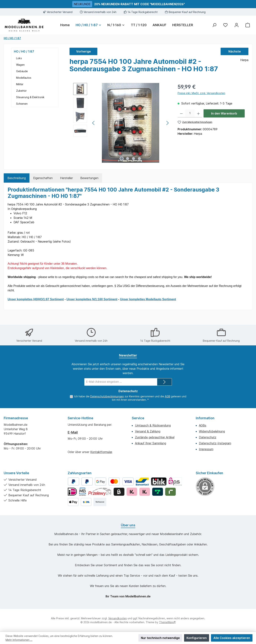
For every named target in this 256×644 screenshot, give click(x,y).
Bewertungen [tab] (89, 178)
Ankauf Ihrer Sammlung (151, 443)
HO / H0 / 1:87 (24, 51)
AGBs (203, 425)
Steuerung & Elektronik (30, 97)
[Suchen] (214, 25)
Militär (20, 84)
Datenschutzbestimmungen (107, 396)
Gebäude (22, 71)
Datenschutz (208, 437)
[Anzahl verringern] (181, 113)
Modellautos (24, 78)
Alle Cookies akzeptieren (232, 638)
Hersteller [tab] (66, 178)
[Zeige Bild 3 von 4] (133, 158)
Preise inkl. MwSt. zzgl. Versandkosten (201, 93)
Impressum (206, 449)
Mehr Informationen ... (19, 640)
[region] (122, 123)
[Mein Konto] (237, 25)
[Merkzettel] (225, 25)
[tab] (17, 178)
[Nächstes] (167, 123)
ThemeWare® (167, 622)
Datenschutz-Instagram (215, 443)
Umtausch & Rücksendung (153, 425)
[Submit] (164, 382)
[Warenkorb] (248, 25)
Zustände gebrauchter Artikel (155, 437)
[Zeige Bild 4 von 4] (139, 158)
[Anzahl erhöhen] (198, 113)
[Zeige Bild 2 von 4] (128, 158)
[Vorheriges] (94, 123)
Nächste (235, 51)
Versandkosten (118, 618)
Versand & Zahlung (148, 431)
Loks (19, 58)
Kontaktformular (101, 452)
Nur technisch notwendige (160, 638)
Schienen (22, 104)
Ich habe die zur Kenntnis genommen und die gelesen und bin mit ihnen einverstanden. (130, 398)
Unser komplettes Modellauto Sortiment (148, 299)
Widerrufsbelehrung (212, 431)
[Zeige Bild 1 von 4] (122, 158)
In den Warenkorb (224, 113)
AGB (167, 396)
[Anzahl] (190, 113)
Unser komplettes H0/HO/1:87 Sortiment (36, 299)
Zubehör (21, 91)
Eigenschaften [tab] (43, 178)
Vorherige (84, 51)
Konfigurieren (197, 638)
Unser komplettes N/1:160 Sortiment (92, 299)
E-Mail (73, 432)
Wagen (20, 65)
